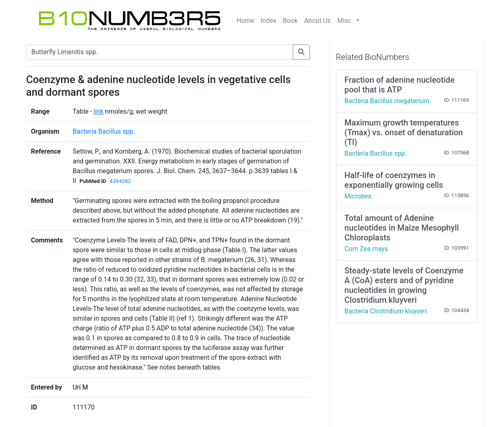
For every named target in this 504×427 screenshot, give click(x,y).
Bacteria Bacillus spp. (104, 131)
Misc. (346, 21)
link (99, 111)
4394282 (120, 181)
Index (268, 21)
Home (245, 21)
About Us (317, 21)
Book (290, 21)
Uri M (80, 387)
